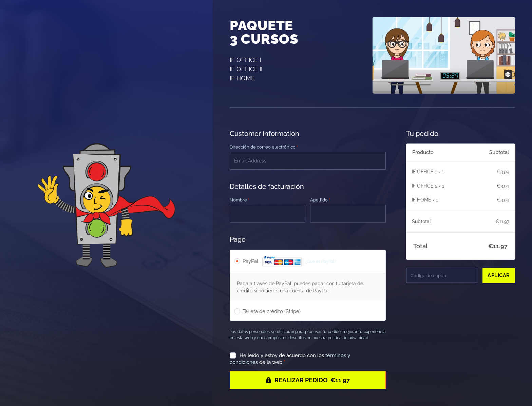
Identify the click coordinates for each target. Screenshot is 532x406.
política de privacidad (348, 338)
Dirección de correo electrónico (264, 147)
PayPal (289, 262)
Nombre (240, 200)
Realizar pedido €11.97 (312, 380)
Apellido (320, 200)
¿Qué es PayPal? (321, 261)
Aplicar (499, 275)
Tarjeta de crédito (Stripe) (272, 311)
